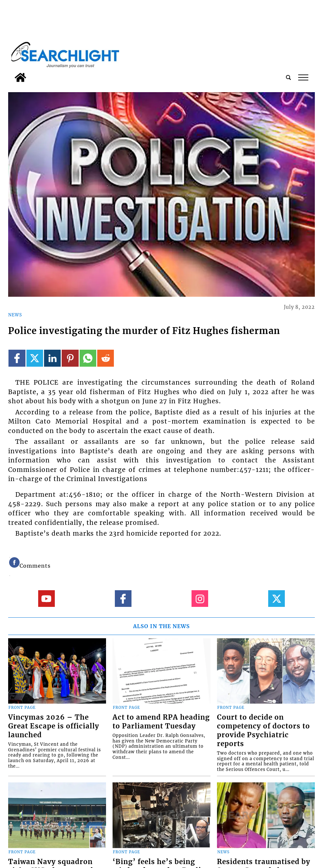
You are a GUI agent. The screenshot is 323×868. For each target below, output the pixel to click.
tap (303, 77)
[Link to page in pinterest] (70, 358)
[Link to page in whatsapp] (88, 358)
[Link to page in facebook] (17, 358)
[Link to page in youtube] (46, 599)
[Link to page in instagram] (200, 599)
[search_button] (288, 77)
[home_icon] (20, 77)
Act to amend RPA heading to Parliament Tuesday (161, 722)
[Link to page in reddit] (106, 358)
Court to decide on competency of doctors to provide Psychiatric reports (263, 731)
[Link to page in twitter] (35, 358)
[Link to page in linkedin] (52, 358)
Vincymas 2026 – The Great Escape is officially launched (54, 726)
